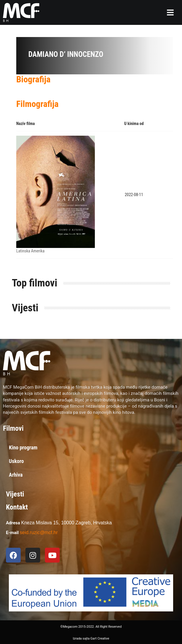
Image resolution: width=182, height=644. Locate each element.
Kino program (23, 447)
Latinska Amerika (30, 251)
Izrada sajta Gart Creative (91, 639)
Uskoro (16, 461)
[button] (170, 12)
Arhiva (16, 475)
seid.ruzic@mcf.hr (39, 532)
